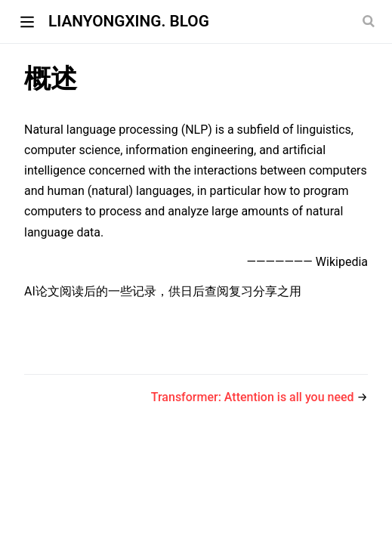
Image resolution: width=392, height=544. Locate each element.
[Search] (370, 21)
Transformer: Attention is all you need (254, 397)
